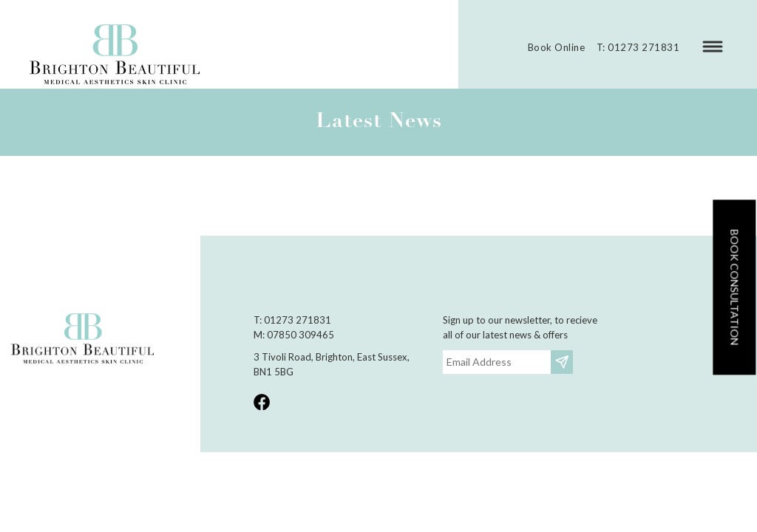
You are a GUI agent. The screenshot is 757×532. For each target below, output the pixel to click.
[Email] (497, 362)
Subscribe (564, 362)
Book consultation (734, 287)
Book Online (557, 47)
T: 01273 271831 (638, 47)
